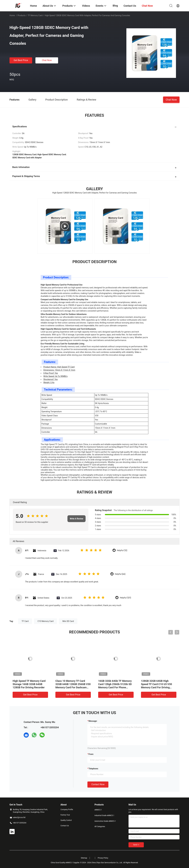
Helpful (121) (125, 598)
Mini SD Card (68, 621)
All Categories (100, 827)
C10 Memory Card (45, 621)
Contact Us (65, 826)
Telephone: (94, 769)
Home (12, 15)
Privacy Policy (103, 858)
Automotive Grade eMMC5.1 (105, 821)
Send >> (136, 845)
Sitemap (84, 858)
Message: (93, 721)
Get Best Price (21, 60)
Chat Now (47, 60)
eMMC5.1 (98, 810)
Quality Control (66, 820)
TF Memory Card (35, 15)
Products (22, 15)
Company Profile (67, 810)
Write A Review (77, 519)
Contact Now (98, 784)
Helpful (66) (120, 574)
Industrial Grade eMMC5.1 (104, 815)
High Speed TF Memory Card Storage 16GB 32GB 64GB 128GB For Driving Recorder (29, 684)
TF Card (25, 621)
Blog (115, 6)
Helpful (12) (122, 550)
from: (91, 754)
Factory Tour (65, 815)
